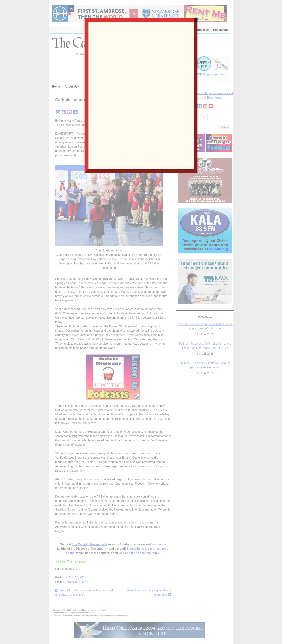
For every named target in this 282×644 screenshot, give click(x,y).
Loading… (141, 95)
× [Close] (196, 20)
